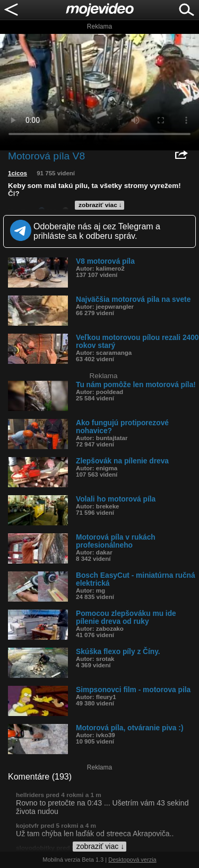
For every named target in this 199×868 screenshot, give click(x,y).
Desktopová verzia (132, 860)
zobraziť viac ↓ (100, 205)
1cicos (18, 173)
